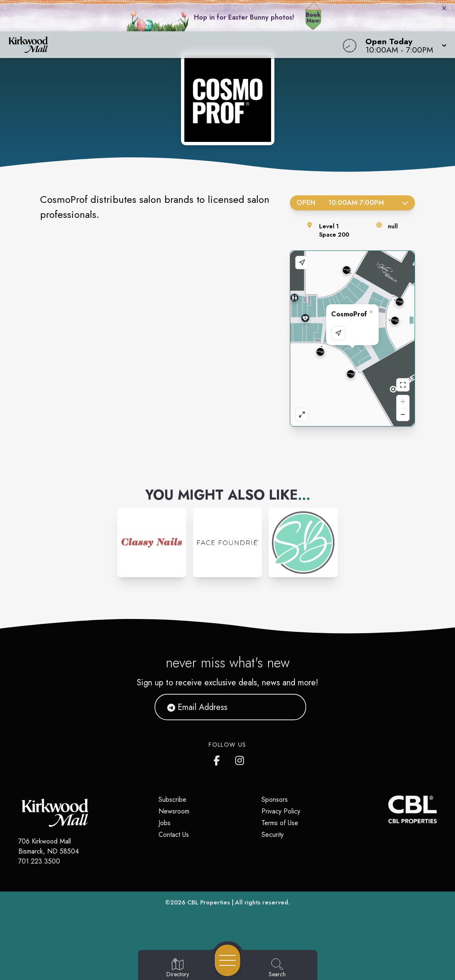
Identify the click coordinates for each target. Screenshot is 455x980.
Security (273, 835)
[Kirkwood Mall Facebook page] (219, 759)
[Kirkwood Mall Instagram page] (240, 759)
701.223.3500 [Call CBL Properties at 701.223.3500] (39, 861)
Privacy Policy (281, 811)
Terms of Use (280, 823)
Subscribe (172, 799)
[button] (403, 45)
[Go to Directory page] (178, 968)
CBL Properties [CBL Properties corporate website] (209, 902)
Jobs (165, 823)
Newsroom (174, 811)
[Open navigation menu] (227, 960)
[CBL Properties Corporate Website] (388, 809)
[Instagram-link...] (152, 543)
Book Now (313, 18)
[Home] (172, 45)
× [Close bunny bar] (444, 8)
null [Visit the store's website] (393, 226)
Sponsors (275, 799)
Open (352, 203)
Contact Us (174, 835)
